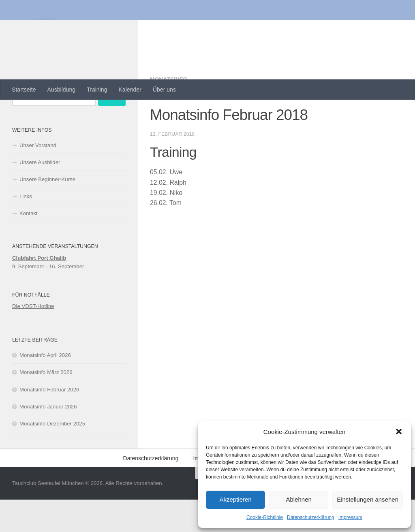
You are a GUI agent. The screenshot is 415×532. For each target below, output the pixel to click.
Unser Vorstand (38, 178)
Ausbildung (61, 90)
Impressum (350, 517)
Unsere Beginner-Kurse (47, 212)
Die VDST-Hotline (33, 339)
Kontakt (29, 246)
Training (97, 90)
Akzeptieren (235, 499)
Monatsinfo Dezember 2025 (52, 456)
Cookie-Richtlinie (265, 517)
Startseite (24, 90)
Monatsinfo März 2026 (46, 405)
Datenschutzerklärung (311, 517)
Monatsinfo (169, 112)
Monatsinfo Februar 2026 (49, 422)
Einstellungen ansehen (368, 499)
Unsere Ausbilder (40, 195)
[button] (399, 432)
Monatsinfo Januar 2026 (48, 439)
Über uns (164, 90)
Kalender (130, 90)
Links (26, 229)
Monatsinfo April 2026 (45, 388)
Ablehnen (298, 499)
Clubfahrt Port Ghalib (39, 290)
